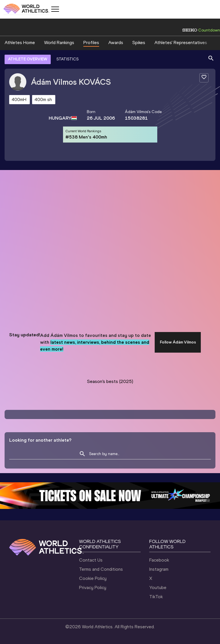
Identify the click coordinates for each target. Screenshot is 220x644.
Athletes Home (20, 43)
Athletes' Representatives (181, 43)
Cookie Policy (93, 578)
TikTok (156, 597)
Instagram (159, 569)
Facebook (159, 560)
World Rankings (59, 43)
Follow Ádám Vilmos (178, 342)
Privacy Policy (93, 587)
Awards (116, 43)
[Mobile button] (55, 9)
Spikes (139, 43)
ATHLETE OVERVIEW (28, 59)
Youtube (158, 587)
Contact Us (91, 560)
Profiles (91, 43)
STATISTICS (67, 59)
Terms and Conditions (101, 569)
